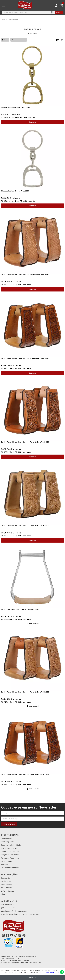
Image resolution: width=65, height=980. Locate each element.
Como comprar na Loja (10, 851)
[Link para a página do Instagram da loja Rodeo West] (3, 935)
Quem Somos (6, 838)
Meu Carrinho (6, 888)
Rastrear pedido (7, 842)
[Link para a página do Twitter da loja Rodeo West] (20, 935)
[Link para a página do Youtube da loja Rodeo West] (12, 935)
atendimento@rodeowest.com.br (14, 911)
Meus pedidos (7, 884)
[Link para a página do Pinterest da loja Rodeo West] (24, 935)
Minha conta (6, 881)
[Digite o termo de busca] (25, 12)
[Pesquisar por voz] (52, 12)
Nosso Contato (7, 861)
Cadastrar (9, 824)
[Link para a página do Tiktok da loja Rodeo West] (16, 935)
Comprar (33, 122)
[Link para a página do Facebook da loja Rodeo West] (7, 935)
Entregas (5, 864)
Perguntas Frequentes (10, 855)
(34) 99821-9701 (8, 908)
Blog (3, 894)
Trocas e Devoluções (9, 848)
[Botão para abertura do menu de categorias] (3, 5)
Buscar (59, 12)
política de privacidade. (50, 972)
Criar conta (5, 878)
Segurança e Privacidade (11, 845)
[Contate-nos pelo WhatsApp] (62, 972)
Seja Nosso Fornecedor (10, 868)
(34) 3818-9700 (8, 904)
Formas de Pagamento (10, 858)
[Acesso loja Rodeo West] (56, 5)
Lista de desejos (7, 891)
